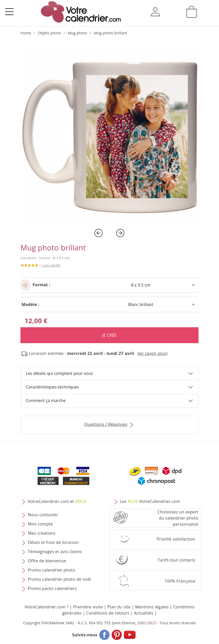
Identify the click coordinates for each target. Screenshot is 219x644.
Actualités (144, 613)
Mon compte (40, 524)
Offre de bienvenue (47, 561)
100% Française (180, 581)
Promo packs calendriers (52, 588)
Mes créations (42, 533)
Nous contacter (43, 515)
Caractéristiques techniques (52, 387)
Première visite (88, 607)
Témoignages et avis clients (55, 552)
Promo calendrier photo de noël (60, 579)
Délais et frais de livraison (53, 542)
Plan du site (119, 607)
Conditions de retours (108, 613)
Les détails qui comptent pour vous (59, 373)
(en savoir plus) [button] (152, 353)
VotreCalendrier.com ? (47, 607)
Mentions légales (152, 607)
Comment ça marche (46, 400)
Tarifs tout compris (176, 560)
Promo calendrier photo (52, 570)
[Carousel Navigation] (109, 233)
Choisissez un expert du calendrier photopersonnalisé (178, 518)
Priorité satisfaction (176, 539)
